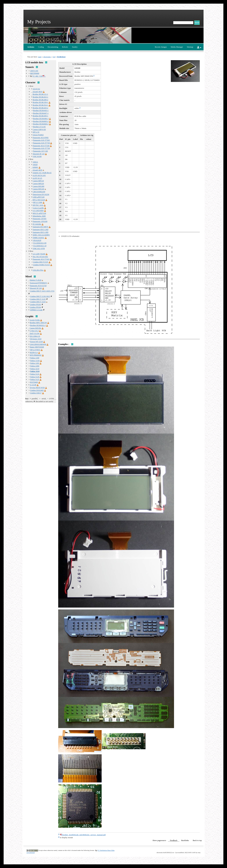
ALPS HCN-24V (39, 175)
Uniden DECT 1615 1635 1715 (42, 291)
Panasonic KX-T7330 (41, 146)
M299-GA (34, 352)
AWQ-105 (34, 71)
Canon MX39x (35, 328)
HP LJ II (36, 132)
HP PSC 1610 (38, 205)
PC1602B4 (37, 224)
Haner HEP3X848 (37, 347)
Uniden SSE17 (36, 393)
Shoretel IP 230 (36, 288)
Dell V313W (35, 333)
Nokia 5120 (35, 377)
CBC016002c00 (39, 192)
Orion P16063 (38, 135)
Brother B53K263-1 (40, 97)
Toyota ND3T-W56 (37, 388)
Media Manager (177, 47)
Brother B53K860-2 (41, 124)
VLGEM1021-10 (40, 246)
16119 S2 (36, 89)
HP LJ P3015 (35, 350)
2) (80, 108)
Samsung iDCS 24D (41, 229)
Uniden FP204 (35, 307)
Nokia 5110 (35, 374)
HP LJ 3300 (38, 202)
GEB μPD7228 (39, 197)
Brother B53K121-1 (40, 94)
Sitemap (190, 47)
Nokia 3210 (35, 369)
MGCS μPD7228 (39, 213)
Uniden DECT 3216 (38, 302)
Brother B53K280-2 (40, 100)
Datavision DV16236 (41, 194)
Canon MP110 (38, 181)
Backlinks (185, 840)
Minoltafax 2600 (39, 216)
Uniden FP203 (35, 304)
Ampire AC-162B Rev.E (42, 173)
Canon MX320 (39, 189)
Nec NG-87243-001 (40, 257)
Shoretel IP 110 (39, 154)
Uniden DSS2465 (37, 390)
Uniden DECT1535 (41, 262)
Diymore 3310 (36, 339)
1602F (35, 165)
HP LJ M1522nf (39, 200)
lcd (54, 57)
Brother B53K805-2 (41, 121)
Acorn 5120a (35, 320)
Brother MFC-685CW (38, 323)
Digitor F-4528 (35, 280)
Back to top (197, 840)
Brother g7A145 (39, 127)
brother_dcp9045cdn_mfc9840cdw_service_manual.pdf (84, 835)
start (40, 57)
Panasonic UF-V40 (40, 151)
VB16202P (37, 240)
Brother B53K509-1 (40, 116)
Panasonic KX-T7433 (41, 259)
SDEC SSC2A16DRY (41, 235)
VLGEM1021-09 (40, 243)
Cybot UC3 (34, 331)
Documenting (53, 47)
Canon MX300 (39, 186)
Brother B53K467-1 (41, 113)
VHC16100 (37, 156)
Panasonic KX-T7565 (41, 140)
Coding (41, 47)
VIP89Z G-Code (36, 310)
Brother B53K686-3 (41, 119)
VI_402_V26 (37, 76)
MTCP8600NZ (36, 355)
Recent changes (161, 47)
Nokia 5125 (35, 379)
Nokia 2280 (35, 366)
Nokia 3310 (35, 371)
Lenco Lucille (38, 208)
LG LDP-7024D (39, 254)
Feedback (174, 840)
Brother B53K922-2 (38, 325)
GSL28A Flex (38, 270)
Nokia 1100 (35, 358)
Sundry (75, 47)
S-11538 (33, 385)
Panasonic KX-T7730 (41, 143)
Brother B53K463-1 (41, 110)
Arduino (31, 47)
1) (94, 75)
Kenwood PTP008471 (39, 283)
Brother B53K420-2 (40, 108)
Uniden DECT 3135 (38, 299)
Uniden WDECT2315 (41, 265)
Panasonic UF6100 (40, 221)
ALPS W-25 (37, 178)
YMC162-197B (39, 248)
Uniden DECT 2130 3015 (40, 296)
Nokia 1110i (35, 361)
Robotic (65, 47)
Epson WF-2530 (36, 342)
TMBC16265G (39, 238)
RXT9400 (34, 382)
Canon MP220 (38, 184)
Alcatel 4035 (37, 170)
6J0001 (35, 167)
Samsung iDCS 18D (41, 232)
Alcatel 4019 (37, 92)
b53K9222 (61, 57)
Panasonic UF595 (40, 219)
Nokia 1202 (35, 363)
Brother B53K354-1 (40, 105)
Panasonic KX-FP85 (41, 138)
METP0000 (35, 73)
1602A (35, 162)
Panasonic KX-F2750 (38, 286)
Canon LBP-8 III (39, 129)
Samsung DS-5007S (41, 227)
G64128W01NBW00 (38, 344)
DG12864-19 (35, 336)
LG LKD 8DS (38, 210)
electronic (47, 57)
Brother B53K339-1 (40, 102)
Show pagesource (159, 840)
